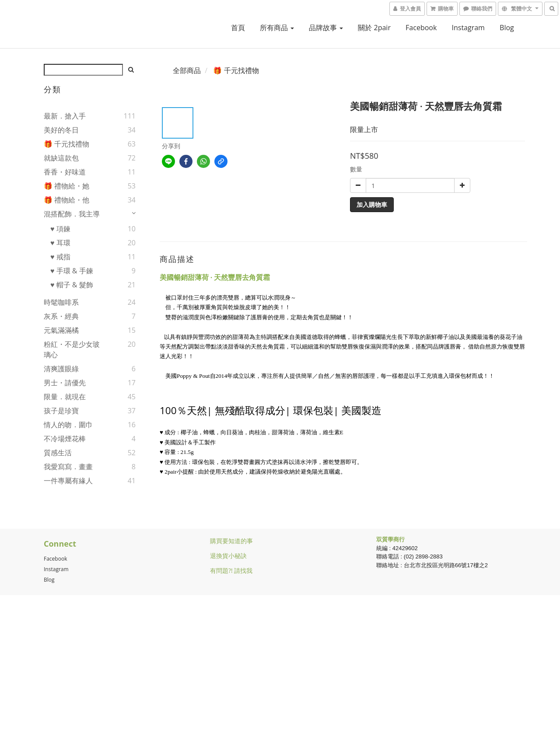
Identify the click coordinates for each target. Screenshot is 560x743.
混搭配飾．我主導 (72, 214)
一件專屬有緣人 (68, 481)
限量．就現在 (65, 397)
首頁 (238, 28)
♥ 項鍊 (60, 229)
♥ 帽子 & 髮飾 (72, 285)
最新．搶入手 (65, 116)
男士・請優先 (65, 383)
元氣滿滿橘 (61, 330)
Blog (49, 580)
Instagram (468, 28)
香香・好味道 (65, 172)
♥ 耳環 (60, 243)
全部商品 (187, 70)
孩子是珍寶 (61, 411)
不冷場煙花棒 (65, 439)
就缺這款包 (61, 158)
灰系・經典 (61, 316)
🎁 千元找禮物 (66, 144)
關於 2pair (374, 28)
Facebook (55, 559)
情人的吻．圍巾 (68, 425)
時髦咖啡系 (61, 302)
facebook (421, 28)
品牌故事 (326, 28)
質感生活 (58, 453)
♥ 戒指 (60, 257)
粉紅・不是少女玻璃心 (72, 349)
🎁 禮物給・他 (66, 200)
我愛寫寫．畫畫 (68, 467)
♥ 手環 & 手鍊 (72, 271)
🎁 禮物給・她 (66, 186)
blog (507, 28)
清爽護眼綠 (61, 369)
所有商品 (277, 28)
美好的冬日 (61, 130)
